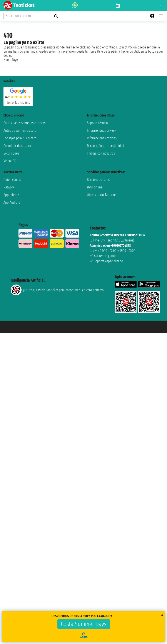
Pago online (95, 187)
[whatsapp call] (75, 5)
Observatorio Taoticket (102, 195)
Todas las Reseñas (18, 103)
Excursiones (11, 153)
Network (9, 187)
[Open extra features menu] (32, 16)
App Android (12, 202)
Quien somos (12, 180)
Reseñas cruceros (98, 180)
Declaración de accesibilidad (106, 146)
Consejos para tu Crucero (20, 138)
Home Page (11, 60)
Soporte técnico (97, 123)
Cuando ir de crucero (17, 146)
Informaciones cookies (102, 138)
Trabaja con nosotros (101, 153)
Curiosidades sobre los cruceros (24, 123)
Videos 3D (10, 161)
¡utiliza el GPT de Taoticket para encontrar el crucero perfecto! (58, 290)
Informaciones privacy (101, 131)
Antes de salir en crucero (20, 131)
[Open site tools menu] (161, 5)
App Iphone (11, 195)
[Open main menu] (161, 16)
